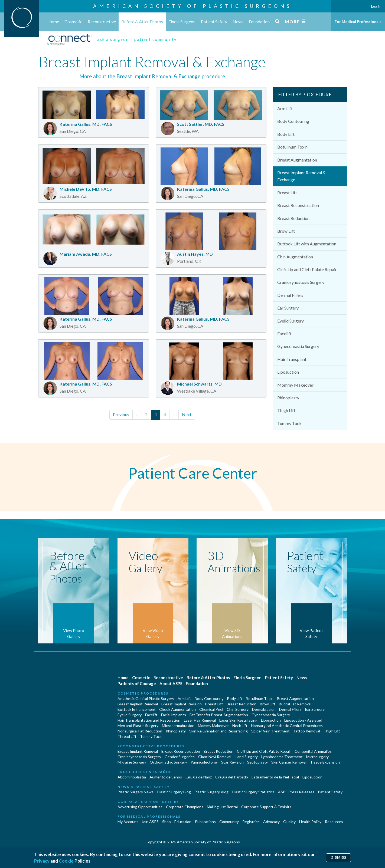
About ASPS (171, 683)
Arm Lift (285, 108)
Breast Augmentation (297, 160)
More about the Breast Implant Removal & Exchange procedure (152, 76)
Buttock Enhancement (137, 709)
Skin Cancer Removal (289, 762)
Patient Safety (214, 22)
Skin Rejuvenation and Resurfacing (218, 731)
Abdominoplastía (132, 777)
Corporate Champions (185, 807)
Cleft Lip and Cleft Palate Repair (307, 269)
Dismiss (338, 858)
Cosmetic (73, 22)
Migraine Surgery (132, 762)
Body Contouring (293, 121)
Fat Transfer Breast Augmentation (219, 715)
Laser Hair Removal (200, 720)
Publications (205, 822)
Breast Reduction (293, 218)
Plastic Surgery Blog (174, 792)
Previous (121, 414)
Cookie (66, 861)
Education (183, 822)
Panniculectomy (204, 762)
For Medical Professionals (358, 22)
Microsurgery (317, 757)
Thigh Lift (286, 410)
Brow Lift (286, 231)
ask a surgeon (113, 39)
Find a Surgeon (182, 22)
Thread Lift (127, 736)
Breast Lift (287, 193)
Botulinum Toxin (292, 147)
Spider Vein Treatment (270, 731)
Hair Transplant (292, 359)
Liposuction (288, 372)
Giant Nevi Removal (215, 757)
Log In (376, 6)
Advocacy (271, 822)
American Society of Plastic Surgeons (192, 6)
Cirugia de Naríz (199, 777)
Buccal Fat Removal (295, 704)
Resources (334, 822)
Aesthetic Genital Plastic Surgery (146, 698)
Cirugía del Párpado (232, 777)
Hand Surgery (246, 757)
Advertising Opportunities (140, 807)
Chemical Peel (211, 709)
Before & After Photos (142, 22)
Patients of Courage (137, 683)
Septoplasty (257, 762)
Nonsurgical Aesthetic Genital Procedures (287, 726)
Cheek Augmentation (177, 709)
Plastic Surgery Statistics (253, 792)
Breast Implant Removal (138, 704)
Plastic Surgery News (136, 792)
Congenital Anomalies (313, 751)
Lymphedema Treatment (282, 757)
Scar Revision (232, 762)
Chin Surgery (238, 709)
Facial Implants (174, 715)
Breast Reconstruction (298, 205)
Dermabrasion (264, 709)
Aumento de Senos (166, 777)
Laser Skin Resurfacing (238, 720)
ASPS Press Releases (296, 792)
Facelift (284, 333)
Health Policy (310, 822)
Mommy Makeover (295, 385)
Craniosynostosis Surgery (301, 282)
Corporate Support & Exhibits (266, 807)
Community (229, 822)
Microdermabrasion (178, 726)
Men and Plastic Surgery (138, 726)
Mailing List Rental (222, 807)
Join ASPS (150, 822)
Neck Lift (240, 726)
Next (187, 414)
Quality (289, 822)
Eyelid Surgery (291, 321)
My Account (128, 822)
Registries (251, 822)
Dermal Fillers (290, 295)
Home (53, 22)
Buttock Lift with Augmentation (307, 244)
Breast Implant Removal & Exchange (301, 176)
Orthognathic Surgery (168, 762)
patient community (156, 39)
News (238, 22)
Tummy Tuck (289, 423)
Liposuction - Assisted (303, 720)
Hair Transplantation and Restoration (149, 720)
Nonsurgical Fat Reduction (140, 731)
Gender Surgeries (180, 757)
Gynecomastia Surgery (298, 346)
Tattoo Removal (307, 731)
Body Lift (286, 134)
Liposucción (312, 777)
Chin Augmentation (295, 257)
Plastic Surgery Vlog (211, 792)
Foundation (259, 22)
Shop (167, 822)
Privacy (42, 861)
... (137, 414)
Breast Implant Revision (182, 704)
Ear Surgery (288, 308)
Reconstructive (102, 22)
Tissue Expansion (325, 762)
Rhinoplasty (288, 398)
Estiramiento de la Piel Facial (275, 777)
